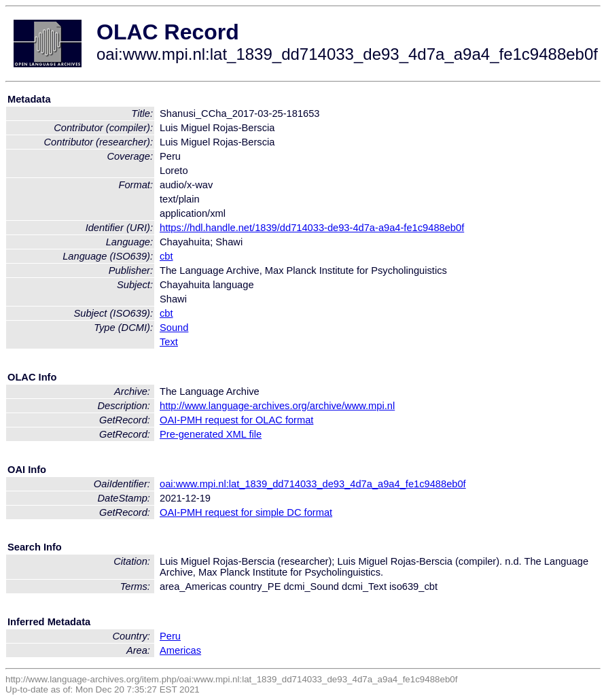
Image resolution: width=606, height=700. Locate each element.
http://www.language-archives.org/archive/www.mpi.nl (277, 406)
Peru (170, 636)
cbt (166, 256)
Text (169, 342)
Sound (174, 328)
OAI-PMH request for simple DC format (246, 512)
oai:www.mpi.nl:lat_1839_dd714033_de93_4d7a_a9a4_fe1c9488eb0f (313, 484)
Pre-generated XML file (211, 434)
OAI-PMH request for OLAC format (236, 420)
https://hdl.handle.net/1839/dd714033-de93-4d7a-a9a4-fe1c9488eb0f (312, 228)
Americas (180, 650)
